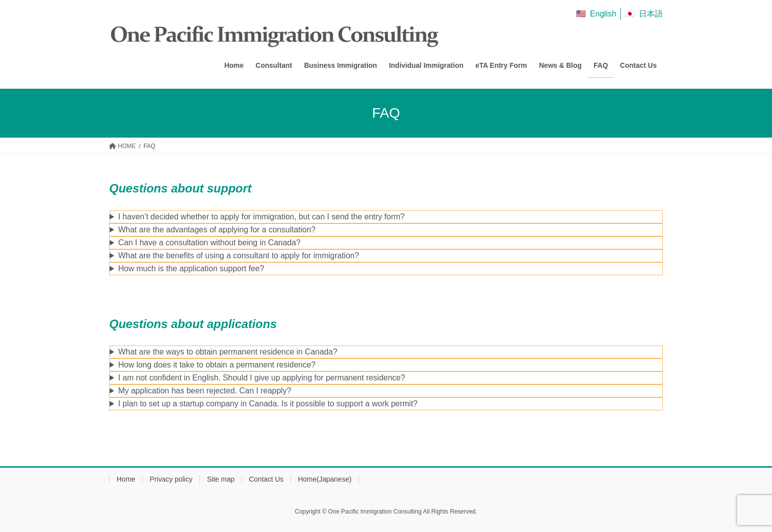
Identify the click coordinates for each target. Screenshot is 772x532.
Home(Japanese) (324, 479)
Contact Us (266, 479)
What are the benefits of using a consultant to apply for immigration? (239, 256)
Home (126, 479)
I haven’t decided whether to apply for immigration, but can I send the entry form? (262, 217)
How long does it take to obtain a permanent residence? (217, 365)
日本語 (651, 14)
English (603, 14)
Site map (221, 479)
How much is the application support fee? (191, 268)
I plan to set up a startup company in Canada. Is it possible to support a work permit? (268, 404)
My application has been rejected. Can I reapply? (205, 391)
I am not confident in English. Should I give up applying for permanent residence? (262, 378)
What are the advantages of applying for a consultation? (217, 230)
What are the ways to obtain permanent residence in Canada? (228, 352)
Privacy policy (171, 479)
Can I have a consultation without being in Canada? (209, 243)
